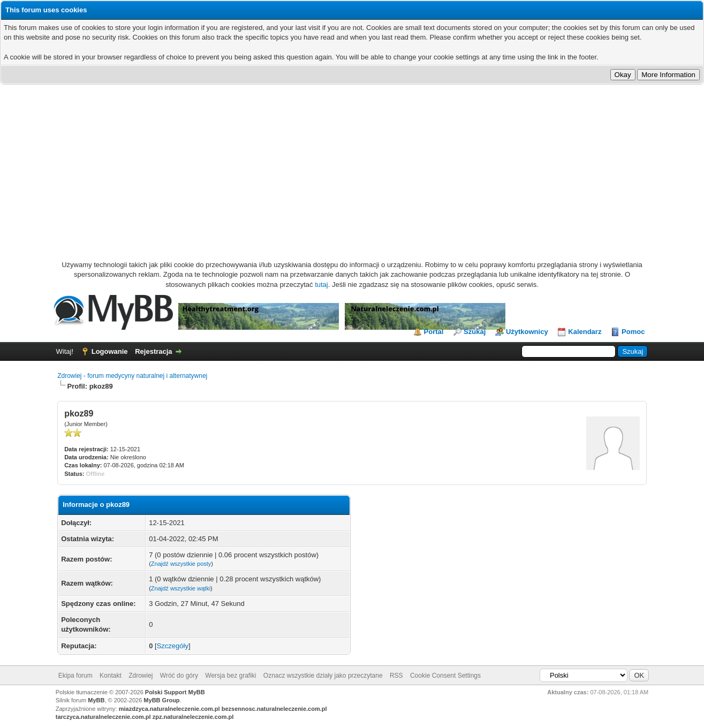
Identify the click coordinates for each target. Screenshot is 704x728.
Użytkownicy (527, 332)
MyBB (96, 700)
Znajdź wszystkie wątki (181, 588)
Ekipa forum (75, 676)
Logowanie (110, 351)
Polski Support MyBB (175, 692)
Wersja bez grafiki (230, 676)
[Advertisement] (352, 165)
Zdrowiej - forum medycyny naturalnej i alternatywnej (132, 376)
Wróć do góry (179, 676)
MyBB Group (161, 700)
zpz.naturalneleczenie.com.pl (193, 717)
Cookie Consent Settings (445, 676)
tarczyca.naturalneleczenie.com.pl (103, 717)
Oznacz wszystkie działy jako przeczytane (323, 676)
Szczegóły (173, 646)
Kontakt (111, 676)
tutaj (321, 285)
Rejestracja (153, 351)
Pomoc (633, 332)
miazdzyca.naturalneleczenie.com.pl (169, 709)
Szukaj (475, 332)
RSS (396, 676)
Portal (434, 332)
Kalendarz (585, 332)
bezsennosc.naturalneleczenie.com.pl (274, 709)
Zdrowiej (141, 676)
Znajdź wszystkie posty (181, 564)
